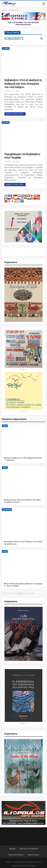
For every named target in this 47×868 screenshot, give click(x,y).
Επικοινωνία (33, 855)
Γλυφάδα (6, 49)
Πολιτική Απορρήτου (29, 849)
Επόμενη (21, 594)
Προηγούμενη (9, 594)
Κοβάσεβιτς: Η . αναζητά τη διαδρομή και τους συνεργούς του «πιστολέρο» (23, 84)
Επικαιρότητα (7, 510)
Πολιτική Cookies (16, 855)
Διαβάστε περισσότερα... (15, 114)
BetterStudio (30, 866)
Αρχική (5, 426)
